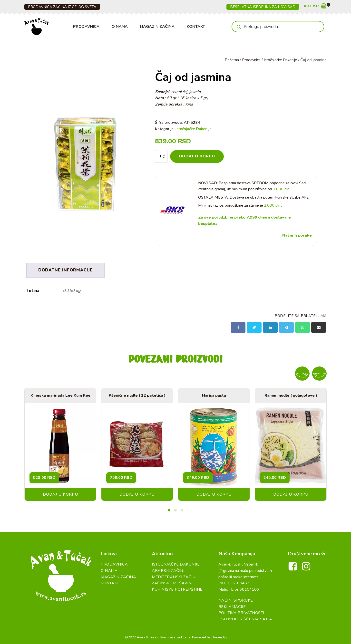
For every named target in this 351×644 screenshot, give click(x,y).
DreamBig (219, 636)
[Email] (319, 326)
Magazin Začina (157, 27)
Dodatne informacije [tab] (66, 270)
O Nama (120, 27)
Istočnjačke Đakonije (280, 60)
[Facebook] (238, 326)
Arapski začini (168, 570)
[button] (315, 7)
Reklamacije (232, 606)
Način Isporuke (297, 236)
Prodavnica (86, 27)
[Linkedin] (270, 326)
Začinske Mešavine (173, 582)
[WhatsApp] (302, 326)
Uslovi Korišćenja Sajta (245, 618)
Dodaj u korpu (197, 156)
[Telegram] (286, 326)
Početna (230, 60)
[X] (254, 326)
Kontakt (196, 27)
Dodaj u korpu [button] (60, 493)
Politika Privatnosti (241, 612)
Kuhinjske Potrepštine (177, 588)
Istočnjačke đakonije (176, 563)
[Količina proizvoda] (161, 156)
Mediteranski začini (174, 576)
